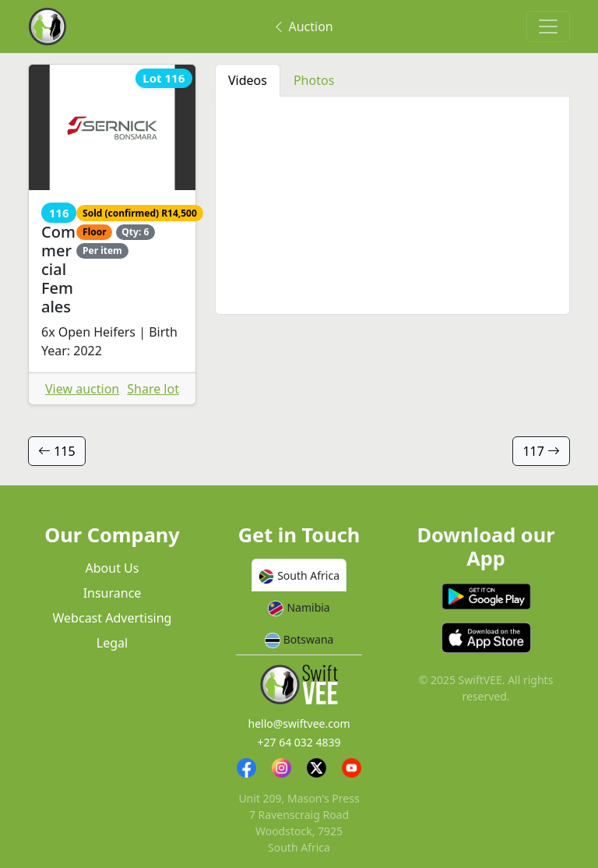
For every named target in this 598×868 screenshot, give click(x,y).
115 (57, 451)
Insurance (113, 593)
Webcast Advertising (113, 618)
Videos (248, 80)
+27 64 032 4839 (299, 742)
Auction (303, 26)
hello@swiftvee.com (299, 723)
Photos (314, 80)
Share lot (153, 389)
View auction (82, 389)
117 (541, 451)
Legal (112, 643)
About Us (113, 568)
